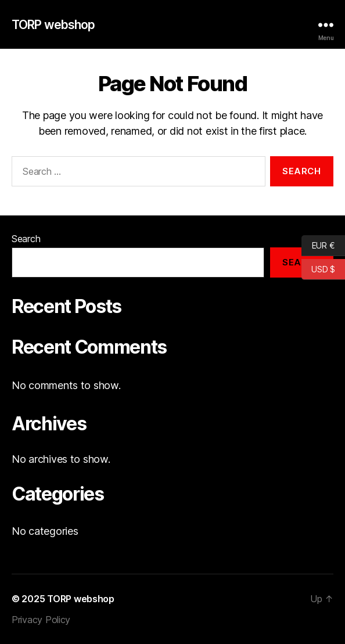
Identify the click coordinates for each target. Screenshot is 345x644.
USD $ (318, 269)
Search (26, 239)
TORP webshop (53, 25)
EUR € (318, 246)
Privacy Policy (41, 620)
